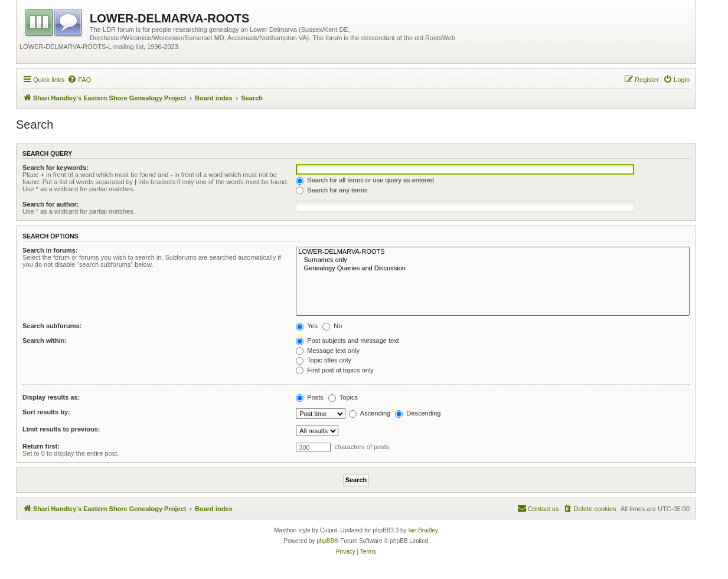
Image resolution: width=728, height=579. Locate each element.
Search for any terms (332, 190)
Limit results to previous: (61, 429)
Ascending (370, 413)
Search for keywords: (56, 168)
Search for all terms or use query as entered (365, 180)
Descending (418, 413)
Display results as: (51, 397)
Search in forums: (50, 250)
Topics (343, 397)
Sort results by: (46, 412)
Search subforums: (52, 326)
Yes (307, 326)
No (332, 326)
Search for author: (50, 204)
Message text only (328, 351)
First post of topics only (335, 370)
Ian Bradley (423, 530)
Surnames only (493, 260)
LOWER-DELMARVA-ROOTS (493, 252)
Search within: (45, 341)
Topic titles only (323, 360)
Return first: (41, 446)
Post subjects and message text (347, 341)
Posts (310, 397)
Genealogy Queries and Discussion (493, 269)
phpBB (325, 541)
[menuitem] (79, 80)
